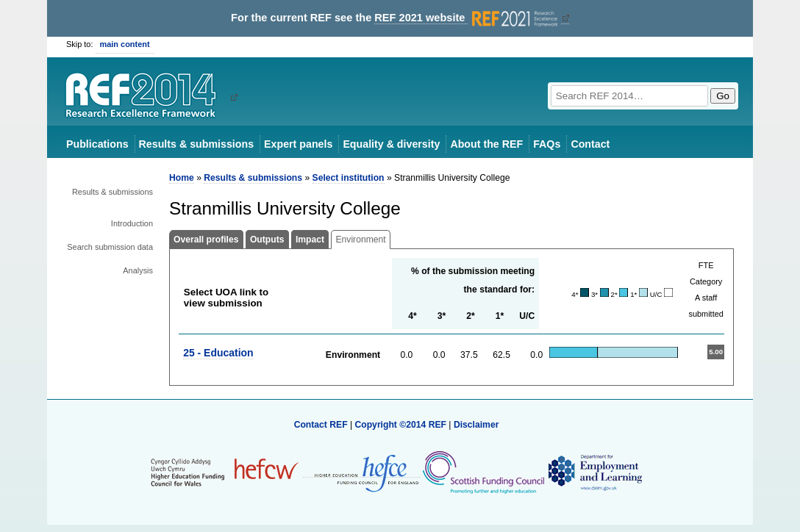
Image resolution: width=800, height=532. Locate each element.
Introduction (132, 223)
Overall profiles (206, 240)
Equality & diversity (391, 144)
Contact (590, 144)
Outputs (267, 240)
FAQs (547, 144)
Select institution (349, 178)
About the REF (486, 144)
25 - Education (218, 353)
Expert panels (298, 144)
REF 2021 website (467, 18)
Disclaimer (476, 425)
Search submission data (110, 247)
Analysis (138, 270)
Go (723, 96)
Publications (97, 144)
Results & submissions (196, 144)
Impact (310, 240)
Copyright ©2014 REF (401, 425)
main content (125, 44)
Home (182, 178)
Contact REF (321, 425)
